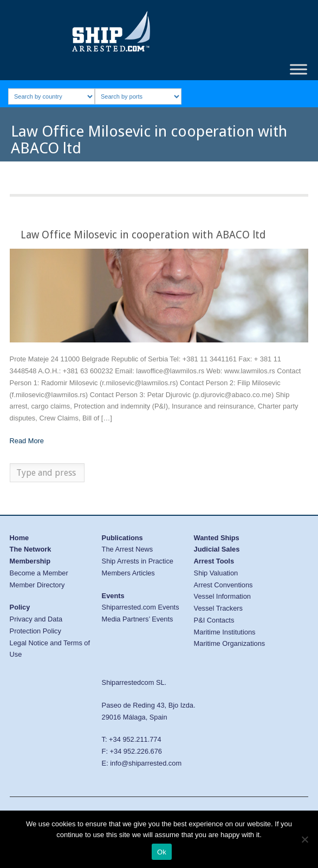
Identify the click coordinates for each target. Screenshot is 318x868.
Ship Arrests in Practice (138, 561)
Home (20, 538)
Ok (162, 852)
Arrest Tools (214, 561)
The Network (31, 549)
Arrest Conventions (223, 585)
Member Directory (37, 585)
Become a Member (39, 573)
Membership (30, 561)
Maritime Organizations (230, 643)
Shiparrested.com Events (141, 607)
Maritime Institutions (225, 632)
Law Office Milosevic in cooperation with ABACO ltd (143, 235)
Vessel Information (222, 596)
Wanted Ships (217, 538)
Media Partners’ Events (138, 619)
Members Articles (128, 573)
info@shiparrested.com (146, 763)
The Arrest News (128, 549)
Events (113, 596)
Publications (122, 538)
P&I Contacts (214, 620)
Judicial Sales (217, 549)
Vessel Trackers (218, 608)
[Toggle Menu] (298, 69)
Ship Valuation (216, 573)
